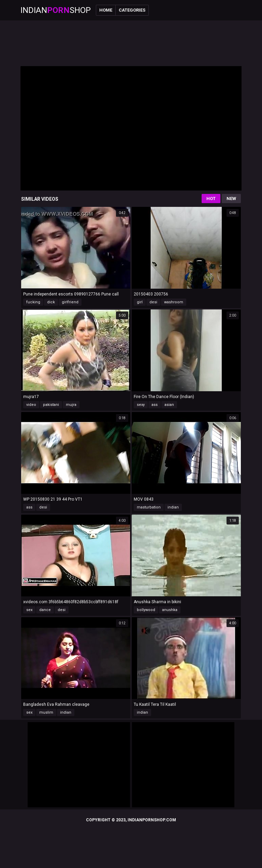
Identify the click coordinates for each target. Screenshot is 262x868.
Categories (132, 10)
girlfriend (70, 302)
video (31, 405)
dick (51, 302)
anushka (170, 610)
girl (140, 302)
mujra (71, 405)
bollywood (146, 610)
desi (153, 302)
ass (155, 405)
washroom (174, 302)
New (231, 199)
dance (45, 610)
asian (169, 405)
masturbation (149, 507)
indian (173, 507)
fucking (33, 302)
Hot (211, 199)
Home (106, 10)
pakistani (51, 405)
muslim (46, 712)
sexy (141, 405)
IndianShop (56, 10)
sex (29, 610)
